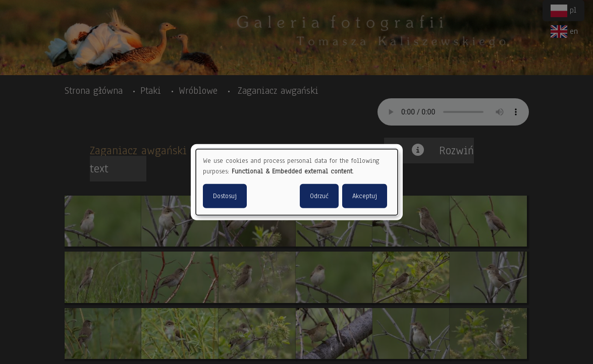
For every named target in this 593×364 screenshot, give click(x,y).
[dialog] (297, 182)
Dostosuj (225, 196)
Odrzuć (319, 196)
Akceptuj (365, 196)
